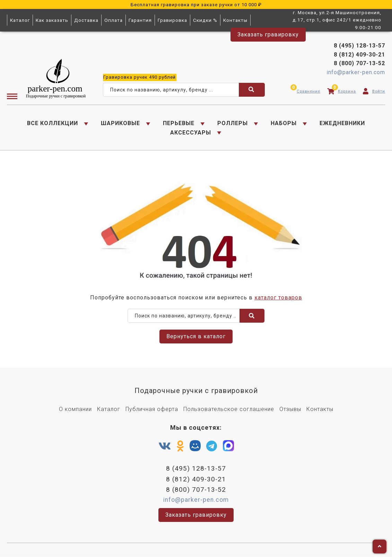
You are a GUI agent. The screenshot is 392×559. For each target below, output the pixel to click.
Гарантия (140, 20)
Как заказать (52, 20)
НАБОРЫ (284, 124)
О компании (75, 411)
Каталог (20, 20)
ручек (140, 77)
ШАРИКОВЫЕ (120, 124)
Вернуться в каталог (196, 338)
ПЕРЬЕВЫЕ (179, 124)
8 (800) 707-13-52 (359, 64)
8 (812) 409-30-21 (359, 55)
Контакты (235, 20)
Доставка (86, 20)
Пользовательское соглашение (229, 411)
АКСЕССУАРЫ (191, 133)
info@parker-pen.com (356, 73)
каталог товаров (278, 299)
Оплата (114, 20)
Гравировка (172, 20)
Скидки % (205, 20)
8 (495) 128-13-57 (359, 46)
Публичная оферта (152, 411)
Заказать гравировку (268, 34)
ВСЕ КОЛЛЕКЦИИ (53, 124)
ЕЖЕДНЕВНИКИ (342, 124)
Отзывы (290, 411)
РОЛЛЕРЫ (233, 124)
